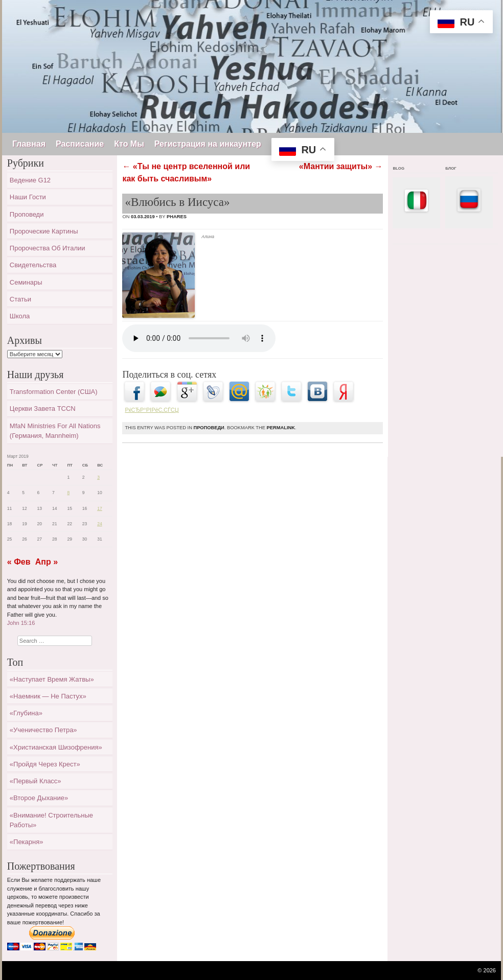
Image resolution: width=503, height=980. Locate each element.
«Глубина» (26, 713)
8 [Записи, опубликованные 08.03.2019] (68, 493)
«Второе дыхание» (39, 798)
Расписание (80, 144)
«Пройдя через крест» (45, 764)
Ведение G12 (30, 180)
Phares (177, 217)
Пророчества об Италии (48, 248)
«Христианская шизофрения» (56, 747)
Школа (20, 316)
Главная (29, 144)
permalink (281, 428)
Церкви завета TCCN (43, 409)
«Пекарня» (27, 842)
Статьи (20, 299)
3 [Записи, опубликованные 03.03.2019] (98, 477)
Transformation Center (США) (54, 392)
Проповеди (209, 428)
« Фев (19, 562)
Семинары (26, 282)
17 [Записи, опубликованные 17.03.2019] (100, 508)
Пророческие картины (44, 231)
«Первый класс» (36, 781)
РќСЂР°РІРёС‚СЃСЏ (152, 410)
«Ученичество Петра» (43, 730)
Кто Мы (129, 144)
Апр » (47, 562)
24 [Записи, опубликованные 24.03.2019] (100, 524)
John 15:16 (21, 623)
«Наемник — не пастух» (48, 696)
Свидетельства (33, 265)
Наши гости (28, 197)
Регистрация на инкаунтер (208, 144)
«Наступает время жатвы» (52, 679)
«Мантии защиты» (341, 166)
